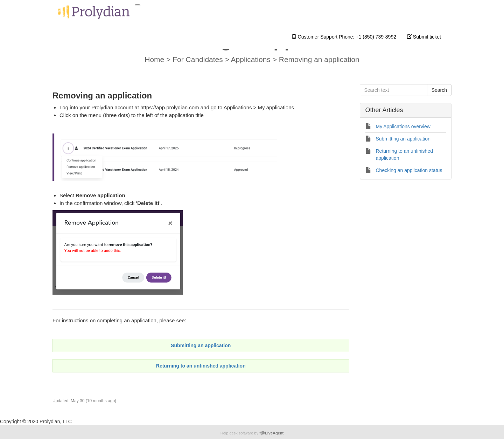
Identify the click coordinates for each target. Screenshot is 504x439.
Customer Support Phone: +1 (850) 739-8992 (344, 37)
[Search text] (394, 90)
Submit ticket (424, 37)
